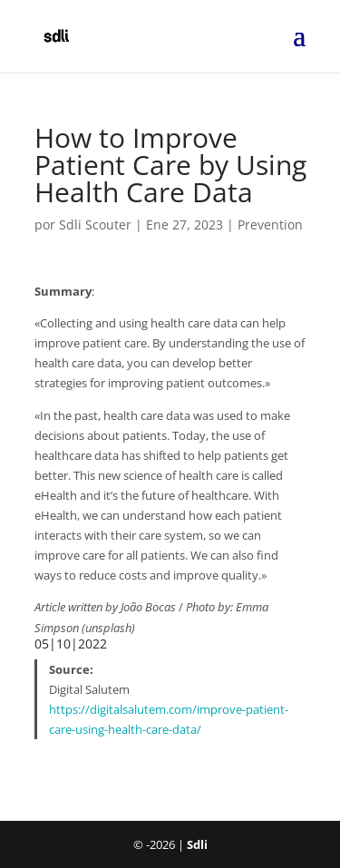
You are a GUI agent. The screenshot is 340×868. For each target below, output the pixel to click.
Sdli (197, 844)
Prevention (270, 224)
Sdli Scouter (95, 224)
